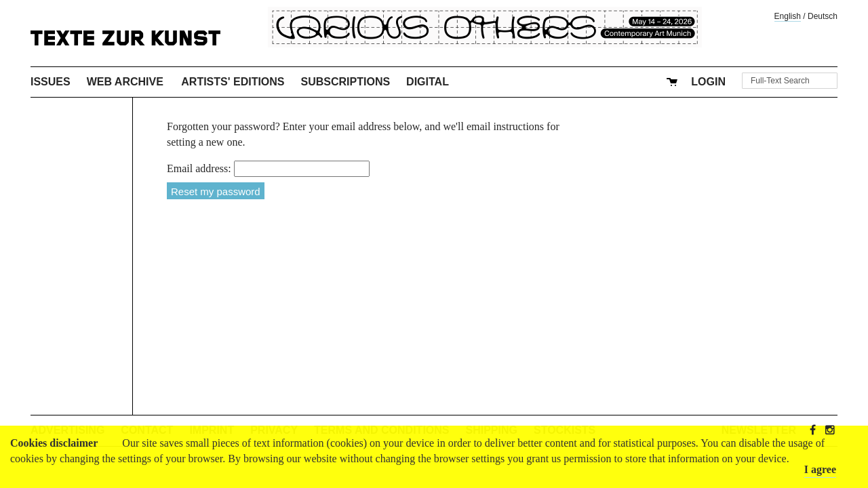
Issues (51, 82)
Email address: (199, 168)
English (788, 16)
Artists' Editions (233, 82)
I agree (820, 469)
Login (708, 82)
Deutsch (823, 16)
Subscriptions (346, 82)
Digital (428, 82)
